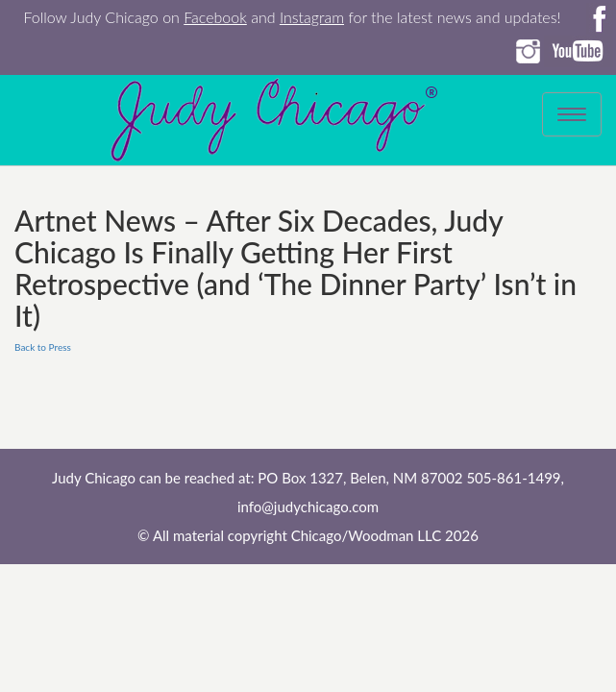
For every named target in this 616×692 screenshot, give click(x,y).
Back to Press (43, 347)
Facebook (215, 17)
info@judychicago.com (308, 507)
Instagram (312, 17)
